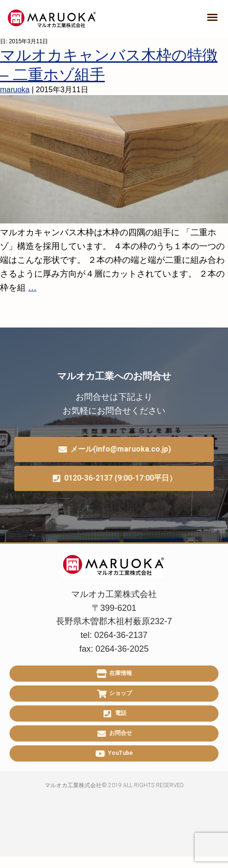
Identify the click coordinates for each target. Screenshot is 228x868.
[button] (212, 17)
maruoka (15, 90)
